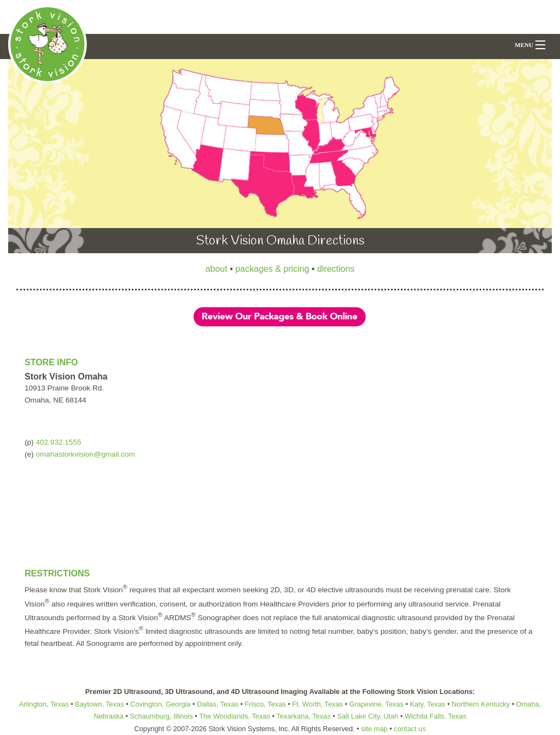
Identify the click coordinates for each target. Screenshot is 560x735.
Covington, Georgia (160, 704)
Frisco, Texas (266, 704)
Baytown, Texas (99, 704)
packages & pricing (272, 269)
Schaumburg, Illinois (162, 716)
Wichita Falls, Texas (436, 716)
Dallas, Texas (218, 704)
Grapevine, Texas (377, 704)
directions (336, 269)
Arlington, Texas (44, 704)
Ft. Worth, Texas (317, 704)
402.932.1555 (58, 442)
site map (374, 729)
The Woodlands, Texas (234, 716)
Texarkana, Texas (303, 716)
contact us (410, 729)
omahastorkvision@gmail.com (85, 454)
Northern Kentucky (481, 704)
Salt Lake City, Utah (367, 716)
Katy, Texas (428, 704)
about (217, 269)
